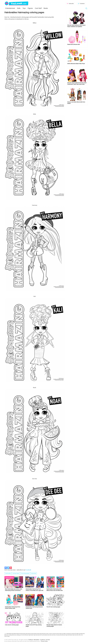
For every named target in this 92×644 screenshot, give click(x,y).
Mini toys (79, 634)
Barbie (8, 634)
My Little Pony (40, 635)
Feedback (31, 640)
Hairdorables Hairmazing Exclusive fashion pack (34, 608)
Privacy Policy (44, 641)
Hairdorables (8, 573)
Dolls (19, 8)
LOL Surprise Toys (73, 634)
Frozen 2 (51, 634)
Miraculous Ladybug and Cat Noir (19, 635)
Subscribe (71, 4)
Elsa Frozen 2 (46, 634)
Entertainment (10, 8)
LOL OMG (63, 634)
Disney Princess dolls (38, 634)
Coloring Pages (16, 573)
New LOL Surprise (57, 635)
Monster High (28, 635)
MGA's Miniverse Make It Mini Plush (76, 64)
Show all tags (7, 636)
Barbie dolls (11, 634)
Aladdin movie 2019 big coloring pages (34, 626)
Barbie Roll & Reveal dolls (74, 44)
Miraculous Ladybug (8, 635)
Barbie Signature (17, 634)
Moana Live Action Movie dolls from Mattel (76, 103)
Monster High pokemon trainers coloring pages (54, 626)
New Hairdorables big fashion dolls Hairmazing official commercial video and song (14, 590)
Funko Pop (55, 634)
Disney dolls (25, 634)
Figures (30, 8)
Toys (24, 8)
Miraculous (83, 634)
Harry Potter (59, 634)
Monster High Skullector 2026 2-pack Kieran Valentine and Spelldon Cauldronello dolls (76, 26)
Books (46, 8)
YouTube (48, 640)
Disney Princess (31, 634)
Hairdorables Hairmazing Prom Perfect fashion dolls (13, 608)
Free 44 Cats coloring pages (53, 607)
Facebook (82, 4)
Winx (78, 635)
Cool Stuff (38, 8)
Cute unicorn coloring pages (12, 625)
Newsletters (36, 640)
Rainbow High (72, 635)
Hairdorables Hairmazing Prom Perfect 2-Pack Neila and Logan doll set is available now (34, 590)
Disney (21, 634)
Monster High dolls (34, 635)
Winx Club (81, 635)
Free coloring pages (25, 573)
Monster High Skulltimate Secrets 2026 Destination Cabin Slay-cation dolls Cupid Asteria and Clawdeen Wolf (77, 84)
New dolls (51, 635)
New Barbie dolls (46, 635)
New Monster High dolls (65, 635)
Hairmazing (34, 573)
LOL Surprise (68, 634)
